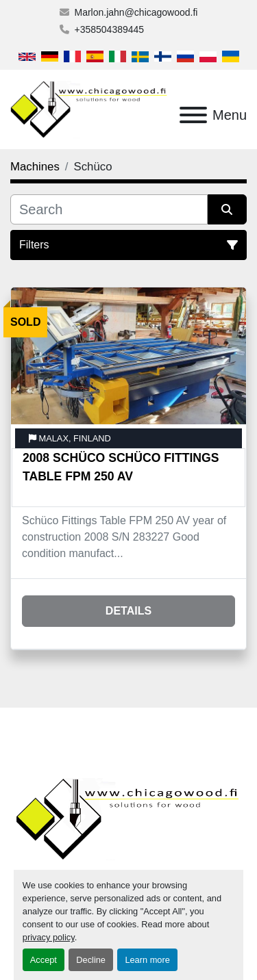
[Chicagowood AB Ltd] (128, 819)
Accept (44, 960)
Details (128, 611)
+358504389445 (110, 29)
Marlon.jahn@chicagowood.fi (136, 12)
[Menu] (193, 115)
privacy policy (49, 937)
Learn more (147, 960)
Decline (91, 960)
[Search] (109, 209)
